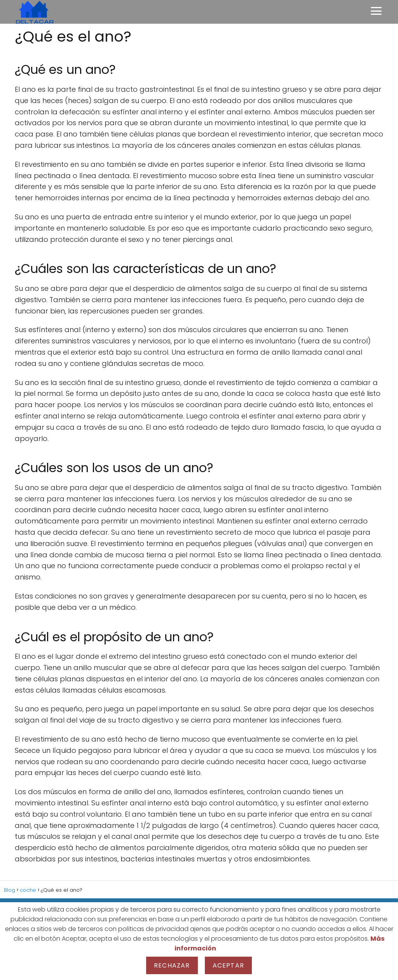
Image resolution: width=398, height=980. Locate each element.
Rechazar (172, 965)
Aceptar (228, 965)
